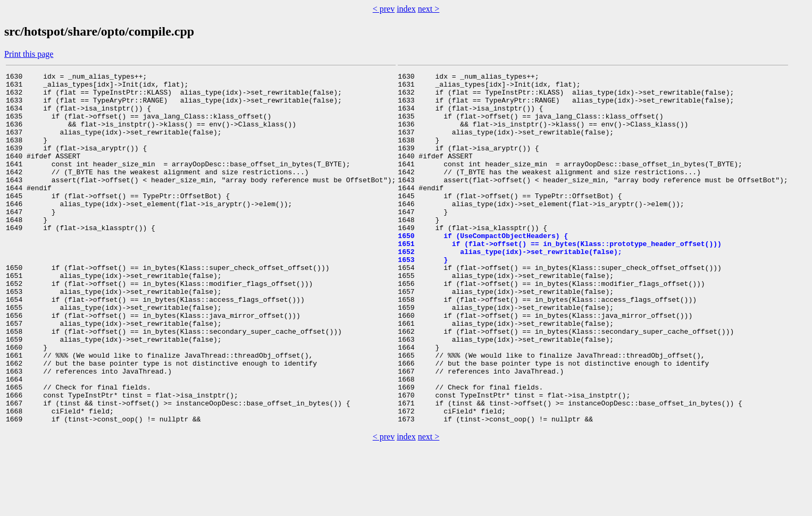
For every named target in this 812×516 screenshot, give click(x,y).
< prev (384, 9)
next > (429, 9)
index (406, 9)
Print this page (29, 54)
